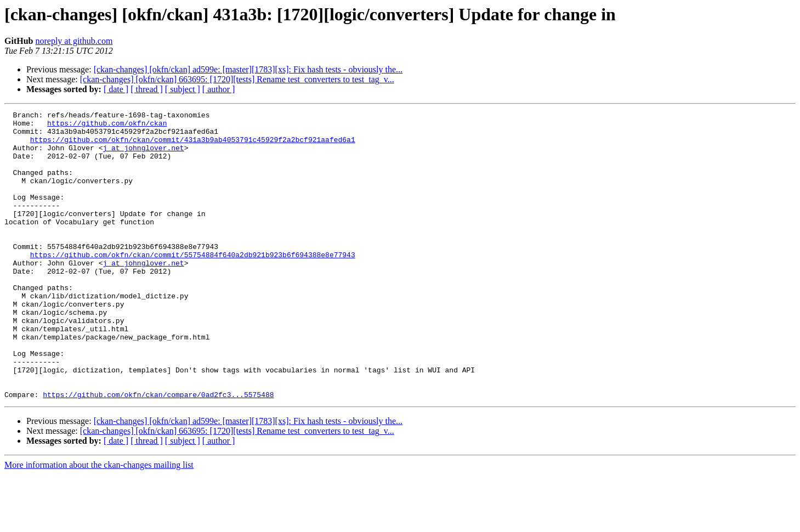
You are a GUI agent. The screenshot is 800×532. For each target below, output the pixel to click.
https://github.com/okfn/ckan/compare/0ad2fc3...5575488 (158, 452)
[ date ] (116, 89)
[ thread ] (147, 89)
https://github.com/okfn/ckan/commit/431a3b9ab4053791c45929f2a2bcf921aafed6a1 (193, 146)
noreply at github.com (74, 41)
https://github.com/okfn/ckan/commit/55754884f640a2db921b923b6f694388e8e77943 (193, 284)
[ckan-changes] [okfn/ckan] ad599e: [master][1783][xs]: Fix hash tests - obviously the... (248, 69)
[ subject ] (183, 89)
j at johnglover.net (143, 156)
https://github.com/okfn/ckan (107, 126)
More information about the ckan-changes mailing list (99, 522)
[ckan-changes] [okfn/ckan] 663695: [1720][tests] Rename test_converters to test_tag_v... (237, 79)
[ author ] (219, 89)
